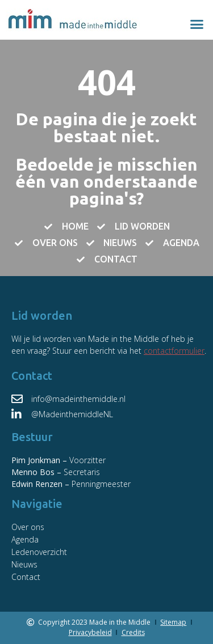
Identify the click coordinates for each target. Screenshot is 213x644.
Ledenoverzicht (39, 552)
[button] (197, 24)
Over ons (28, 527)
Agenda (25, 539)
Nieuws (24, 564)
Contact (26, 577)
